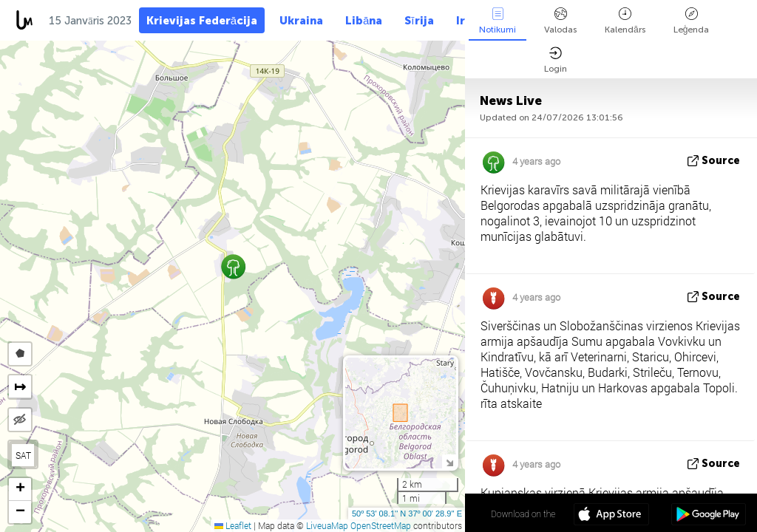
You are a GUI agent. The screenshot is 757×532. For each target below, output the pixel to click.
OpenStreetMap (381, 525)
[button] (233, 266)
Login (556, 60)
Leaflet (233, 525)
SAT (23, 455)
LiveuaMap (327, 525)
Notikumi (498, 21)
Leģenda (692, 21)
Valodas (560, 21)
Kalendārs (625, 21)
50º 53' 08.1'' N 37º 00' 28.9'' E (407, 514)
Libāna (364, 21)
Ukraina (301, 21)
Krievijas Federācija (202, 21)
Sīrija (419, 21)
